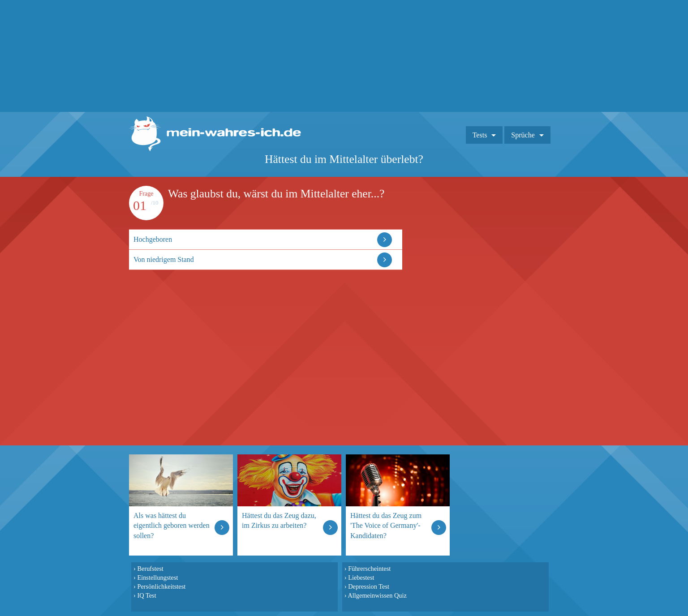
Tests (480, 135)
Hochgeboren (153, 239)
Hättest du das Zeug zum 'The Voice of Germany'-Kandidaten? (386, 525)
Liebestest (361, 577)
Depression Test (369, 586)
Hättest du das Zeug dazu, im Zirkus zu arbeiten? (279, 520)
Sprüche (523, 135)
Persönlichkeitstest (161, 586)
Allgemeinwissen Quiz (377, 595)
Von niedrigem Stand (164, 259)
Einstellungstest (157, 577)
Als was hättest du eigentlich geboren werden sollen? (172, 525)
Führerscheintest (369, 569)
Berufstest (150, 569)
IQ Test (146, 595)
